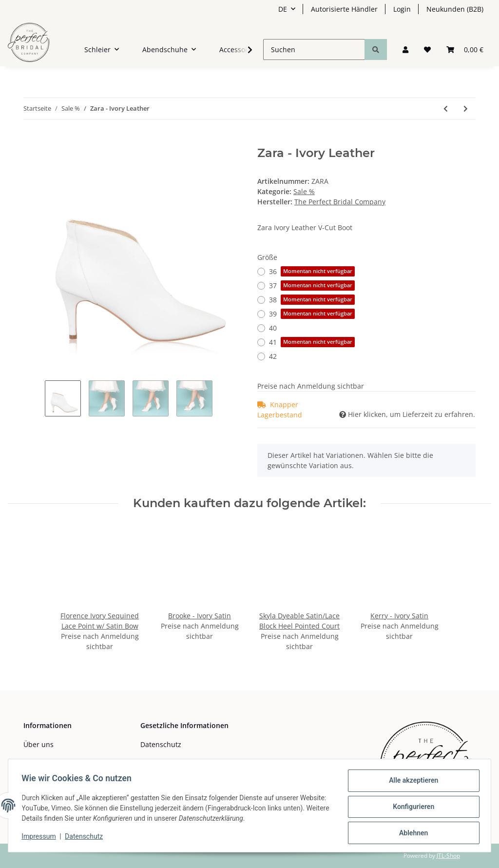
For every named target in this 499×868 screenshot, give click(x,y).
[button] (405, 49)
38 (312, 300)
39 (312, 314)
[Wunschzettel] (427, 49)
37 (312, 286)
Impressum (41, 838)
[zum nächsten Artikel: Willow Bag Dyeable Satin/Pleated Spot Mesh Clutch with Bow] (466, 108)
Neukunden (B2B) (455, 9)
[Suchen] (314, 49)
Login (402, 9)
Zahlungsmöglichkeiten (61, 761)
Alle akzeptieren (411, 783)
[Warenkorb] (465, 49)
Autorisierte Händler (344, 9)
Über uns (38, 744)
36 (312, 271)
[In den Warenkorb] (31, 141)
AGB (147, 761)
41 (312, 342)
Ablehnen (411, 833)
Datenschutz (161, 744)
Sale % (304, 191)
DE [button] (283, 9)
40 (273, 328)
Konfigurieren (411, 808)
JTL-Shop (448, 856)
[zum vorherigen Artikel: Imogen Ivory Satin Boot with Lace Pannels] (446, 108)
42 (273, 356)
